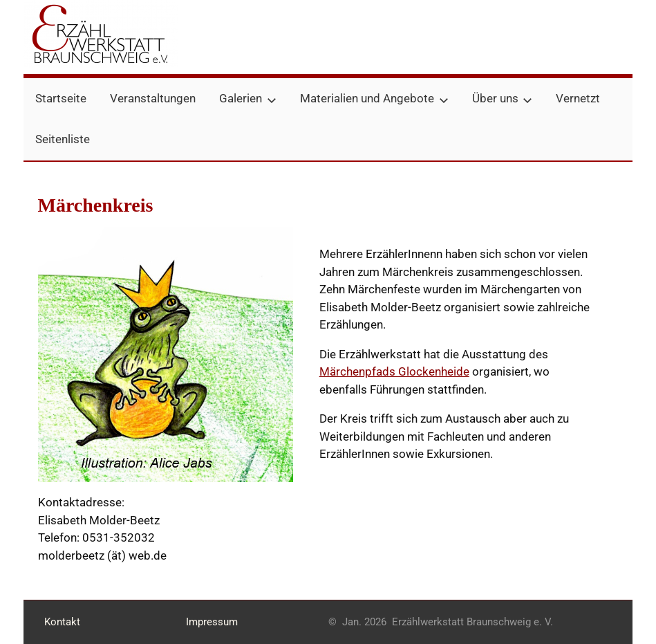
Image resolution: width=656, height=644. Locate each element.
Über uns (503, 98)
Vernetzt (578, 98)
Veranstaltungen (153, 98)
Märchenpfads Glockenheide (394, 371)
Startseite (61, 98)
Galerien (248, 98)
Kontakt (62, 622)
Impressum (212, 622)
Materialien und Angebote (374, 98)
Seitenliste (63, 139)
